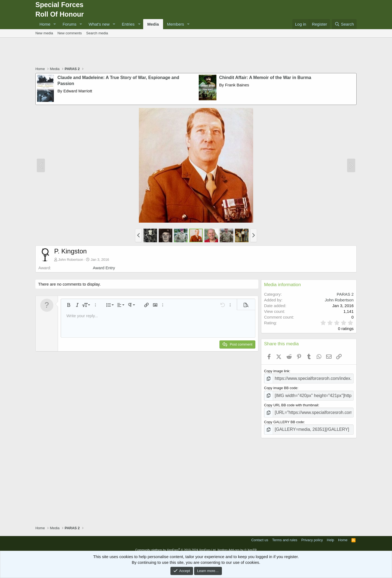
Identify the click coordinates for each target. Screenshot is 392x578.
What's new (99, 24)
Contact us (260, 536)
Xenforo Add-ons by (237, 546)
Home (45, 24)
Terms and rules (285, 536)
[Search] (344, 24)
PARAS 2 (345, 294)
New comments (70, 33)
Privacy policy (312, 536)
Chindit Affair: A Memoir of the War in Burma (265, 78)
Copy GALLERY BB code (284, 419)
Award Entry (104, 268)
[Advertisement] (196, 53)
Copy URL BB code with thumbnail (291, 403)
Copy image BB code (281, 387)
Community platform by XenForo (176, 546)
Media (153, 24)
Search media (97, 33)
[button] (55, 24)
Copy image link (277, 371)
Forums (70, 24)
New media (44, 33)
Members (176, 24)
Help (331, 536)
